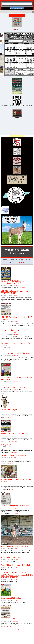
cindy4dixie (16, 285)
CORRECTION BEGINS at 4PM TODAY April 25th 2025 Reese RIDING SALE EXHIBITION (17, 575)
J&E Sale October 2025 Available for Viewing (15, 344)
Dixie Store (21, 262)
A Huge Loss (6, 444)
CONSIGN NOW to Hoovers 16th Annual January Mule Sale (14, 282)
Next (18, 630)
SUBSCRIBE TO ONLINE (17, 15)
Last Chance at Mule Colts (11, 619)
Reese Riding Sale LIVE (10, 557)
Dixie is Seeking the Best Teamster (15, 506)
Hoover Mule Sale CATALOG (13, 387)
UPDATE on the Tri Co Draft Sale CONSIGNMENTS (14, 292)
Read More (22, 288)
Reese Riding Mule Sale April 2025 (15, 546)
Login (3, 4)
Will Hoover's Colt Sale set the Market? (16, 353)
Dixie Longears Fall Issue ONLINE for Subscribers (16, 378)
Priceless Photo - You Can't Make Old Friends (16, 480)
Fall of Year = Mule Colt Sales (13, 434)
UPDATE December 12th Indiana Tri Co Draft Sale (17, 318)
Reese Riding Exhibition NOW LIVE (16, 565)
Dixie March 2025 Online (11, 598)
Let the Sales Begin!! (9, 410)
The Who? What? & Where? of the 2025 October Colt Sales (17, 331)
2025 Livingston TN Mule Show (14, 455)
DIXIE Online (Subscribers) (17, 8)
